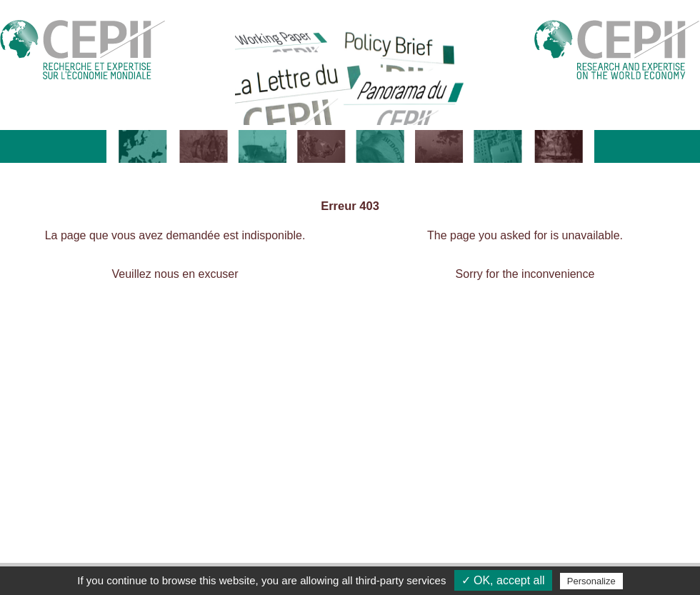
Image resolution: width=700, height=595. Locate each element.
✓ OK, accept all (503, 580)
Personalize (591, 581)
